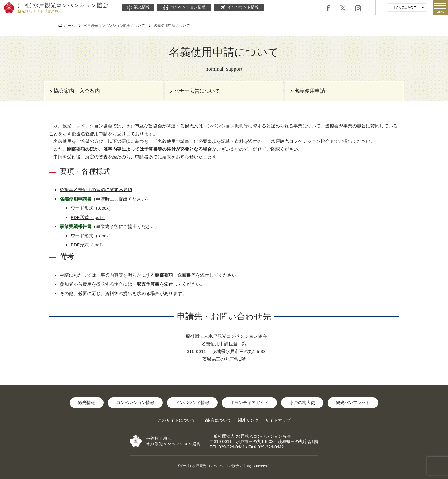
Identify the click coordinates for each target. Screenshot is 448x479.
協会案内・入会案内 (77, 91)
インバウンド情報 (239, 8)
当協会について (217, 420)
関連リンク (248, 420)
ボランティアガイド (249, 403)
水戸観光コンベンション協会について (114, 26)
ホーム (69, 26)
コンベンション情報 (184, 8)
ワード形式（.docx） (92, 208)
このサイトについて (177, 420)
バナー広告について (197, 91)
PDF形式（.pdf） (88, 217)
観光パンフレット (353, 403)
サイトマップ (278, 420)
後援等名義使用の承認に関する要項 (96, 190)
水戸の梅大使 (302, 403)
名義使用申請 (310, 91)
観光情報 (138, 8)
